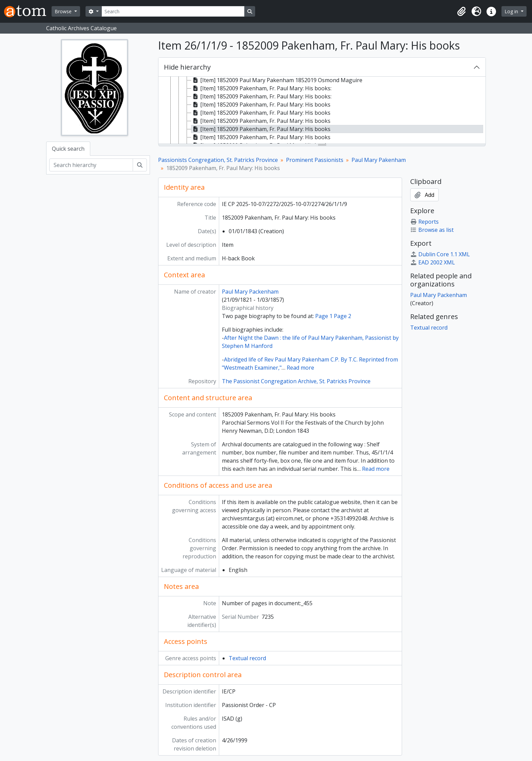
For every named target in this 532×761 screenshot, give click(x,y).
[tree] (322, 111)
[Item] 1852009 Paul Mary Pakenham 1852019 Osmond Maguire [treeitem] (277, 80)
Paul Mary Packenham (250, 292)
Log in (512, 11)
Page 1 (324, 316)
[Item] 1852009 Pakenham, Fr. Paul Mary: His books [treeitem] (261, 105)
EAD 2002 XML (433, 262)
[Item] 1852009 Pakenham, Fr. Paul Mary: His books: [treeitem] (261, 88)
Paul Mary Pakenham (379, 160)
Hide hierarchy (187, 67)
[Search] (173, 11)
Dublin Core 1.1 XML (440, 254)
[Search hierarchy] (91, 165)
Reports (424, 222)
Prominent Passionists (315, 160)
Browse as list (432, 230)
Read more (300, 368)
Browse (64, 11)
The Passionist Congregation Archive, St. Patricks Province (296, 381)
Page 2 (343, 316)
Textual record (247, 658)
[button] (461, 12)
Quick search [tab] (68, 149)
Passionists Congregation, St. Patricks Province (218, 160)
